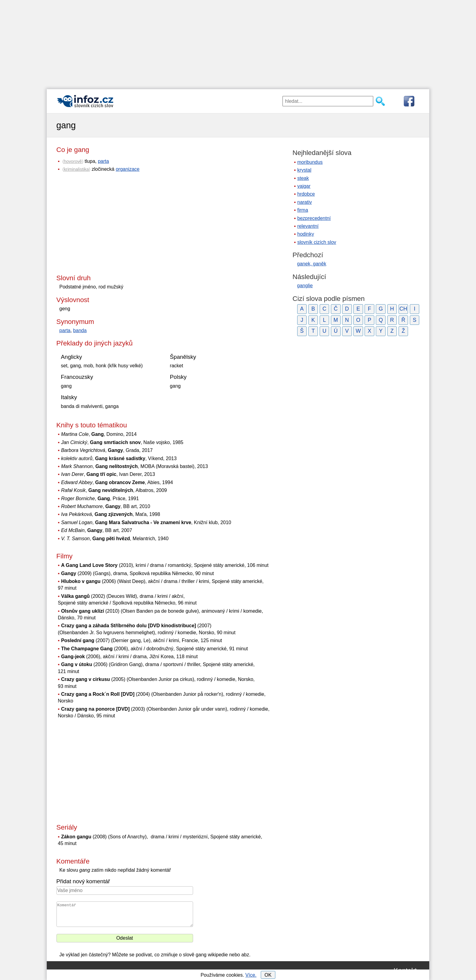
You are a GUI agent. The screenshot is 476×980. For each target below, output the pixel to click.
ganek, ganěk (312, 264)
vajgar (304, 186)
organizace (127, 169)
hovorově (73, 161)
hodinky (306, 234)
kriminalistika (76, 169)
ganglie (305, 286)
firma (303, 210)
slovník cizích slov (317, 242)
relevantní (308, 226)
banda (80, 330)
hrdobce (306, 194)
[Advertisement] (238, 42)
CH (403, 309)
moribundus (310, 162)
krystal (304, 170)
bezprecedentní (314, 218)
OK (268, 975)
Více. (251, 975)
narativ (304, 202)
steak (303, 178)
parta (103, 161)
